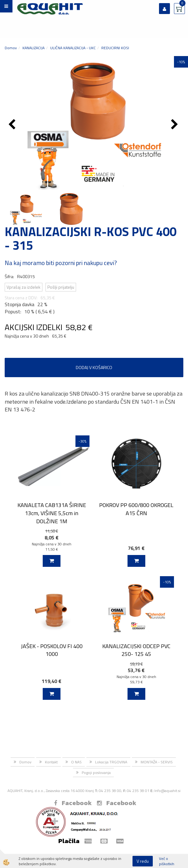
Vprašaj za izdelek (24, 287)
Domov (11, 48)
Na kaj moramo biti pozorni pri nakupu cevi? (61, 263)
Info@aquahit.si (167, 791)
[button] (175, 125)
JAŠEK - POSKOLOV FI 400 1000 (52, 650)
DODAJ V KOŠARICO (94, 367)
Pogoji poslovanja (96, 773)
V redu (143, 861)
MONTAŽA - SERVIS (157, 762)
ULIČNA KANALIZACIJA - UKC (73, 48)
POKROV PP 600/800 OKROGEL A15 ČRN (136, 509)
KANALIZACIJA (34, 48)
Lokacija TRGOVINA (111, 762)
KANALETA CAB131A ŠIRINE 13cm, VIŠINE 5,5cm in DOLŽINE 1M (52, 513)
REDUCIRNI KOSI (115, 48)
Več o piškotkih (167, 861)
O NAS (76, 762)
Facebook (73, 803)
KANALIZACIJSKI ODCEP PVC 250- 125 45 (136, 650)
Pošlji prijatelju (61, 287)
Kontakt (51, 762)
